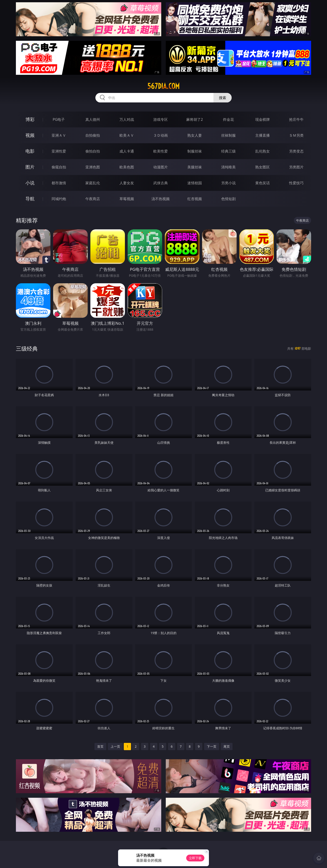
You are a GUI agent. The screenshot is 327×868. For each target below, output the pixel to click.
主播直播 (263, 135)
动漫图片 (161, 167)
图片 (30, 167)
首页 (100, 746)
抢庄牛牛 (296, 119)
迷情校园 (195, 183)
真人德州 (93, 119)
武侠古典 (161, 183)
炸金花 (228, 119)
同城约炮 (59, 199)
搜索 (223, 98)
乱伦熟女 (263, 151)
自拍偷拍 (93, 135)
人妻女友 (127, 183)
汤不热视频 (161, 199)
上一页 (115, 746)
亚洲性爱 (59, 151)
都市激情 (59, 183)
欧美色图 (127, 167)
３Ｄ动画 (161, 135)
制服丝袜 (195, 151)
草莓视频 (127, 199)
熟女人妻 (195, 135)
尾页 (227, 746)
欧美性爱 (161, 151)
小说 (30, 183)
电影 (30, 151)
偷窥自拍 (59, 167)
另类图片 (296, 167)
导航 (30, 199)
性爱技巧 (296, 183)
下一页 (212, 746)
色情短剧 (228, 199)
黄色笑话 (263, 183)
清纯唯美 (228, 167)
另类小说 (228, 183)
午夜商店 (93, 199)
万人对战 (127, 119)
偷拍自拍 (93, 151)
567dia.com (163, 86)
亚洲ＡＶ (59, 135)
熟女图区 (263, 167)
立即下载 (195, 858)
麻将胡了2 (194, 119)
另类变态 (296, 151)
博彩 (30, 119)
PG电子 (59, 119)
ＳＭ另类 (296, 135)
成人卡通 (127, 151)
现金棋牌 (263, 119)
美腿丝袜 (195, 167)
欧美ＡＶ (127, 135)
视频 (30, 135)
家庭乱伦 (93, 183)
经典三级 (228, 151)
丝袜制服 (228, 135)
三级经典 (27, 348)
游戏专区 (161, 119)
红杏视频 (195, 199)
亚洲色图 (93, 167)
